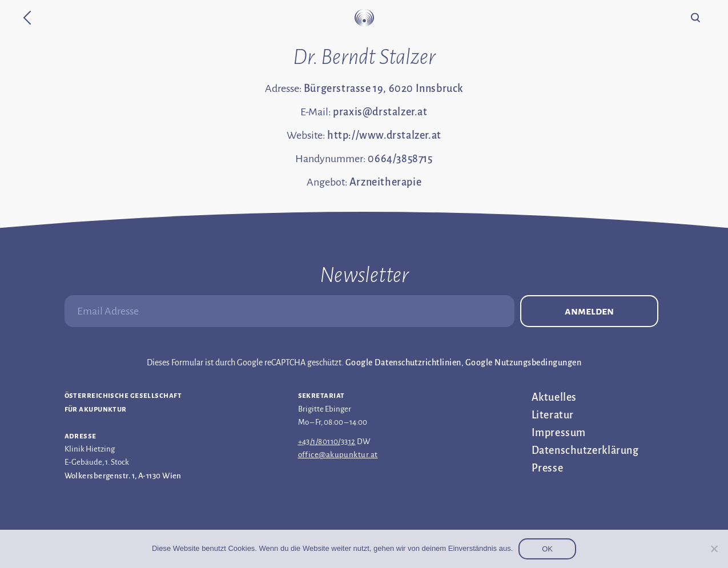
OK (547, 549)
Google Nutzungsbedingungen (523, 362)
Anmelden (589, 311)
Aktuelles (554, 397)
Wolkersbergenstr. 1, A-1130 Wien (123, 476)
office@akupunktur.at (338, 455)
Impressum (559, 433)
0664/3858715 (400, 159)
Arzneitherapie (385, 182)
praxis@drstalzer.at (380, 112)
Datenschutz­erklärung (585, 450)
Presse (548, 468)
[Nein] (714, 549)
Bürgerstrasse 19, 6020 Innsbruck (383, 88)
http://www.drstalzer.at (384, 135)
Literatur (553, 415)
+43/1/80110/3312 (327, 442)
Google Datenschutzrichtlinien (403, 362)
